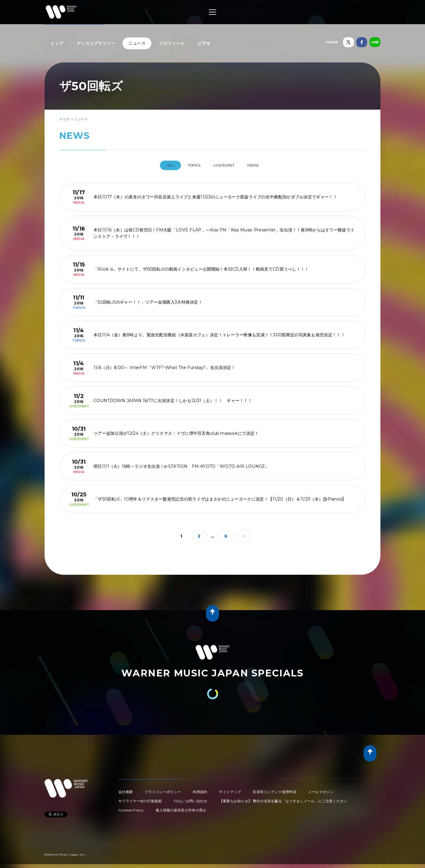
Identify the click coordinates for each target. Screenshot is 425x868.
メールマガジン (321, 789)
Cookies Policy (131, 808)
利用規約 (200, 789)
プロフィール (172, 43)
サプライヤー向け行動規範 (140, 799)
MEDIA (261, 165)
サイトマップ (230, 789)
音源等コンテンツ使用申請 (274, 789)
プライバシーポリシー (163, 789)
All (161, 165)
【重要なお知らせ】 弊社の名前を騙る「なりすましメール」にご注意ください (283, 799)
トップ (57, 43)
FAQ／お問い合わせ (191, 799)
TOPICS (190, 165)
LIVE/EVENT (226, 165)
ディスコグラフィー (96, 43)
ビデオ (204, 43)
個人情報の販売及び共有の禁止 (181, 808)
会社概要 (126, 789)
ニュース (137, 43)
